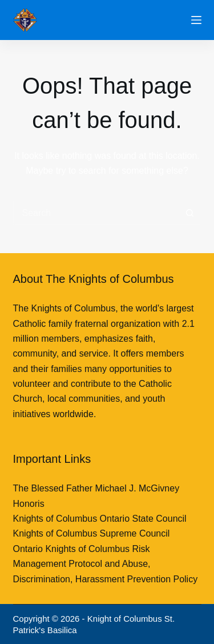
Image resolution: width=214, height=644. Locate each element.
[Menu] (196, 20)
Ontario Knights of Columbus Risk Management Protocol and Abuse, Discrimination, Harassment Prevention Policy (106, 564)
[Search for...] (96, 213)
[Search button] (190, 213)
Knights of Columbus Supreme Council (92, 533)
